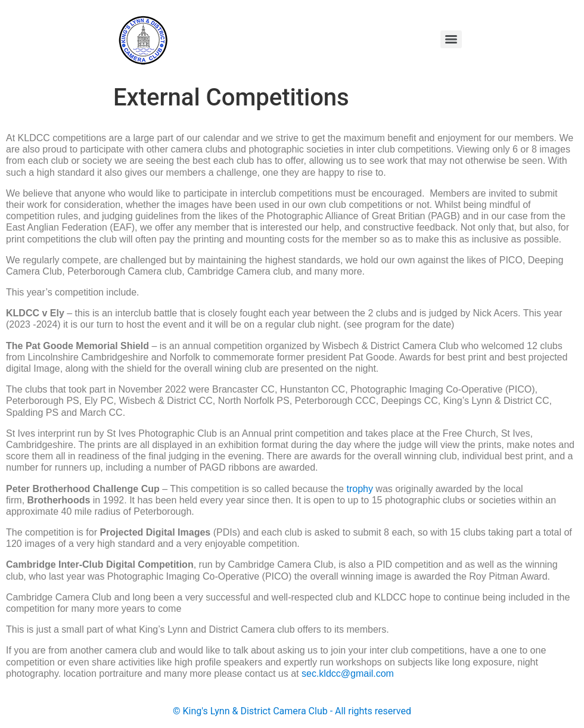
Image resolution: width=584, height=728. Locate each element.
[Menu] (451, 39)
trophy (359, 489)
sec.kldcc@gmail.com (348, 673)
